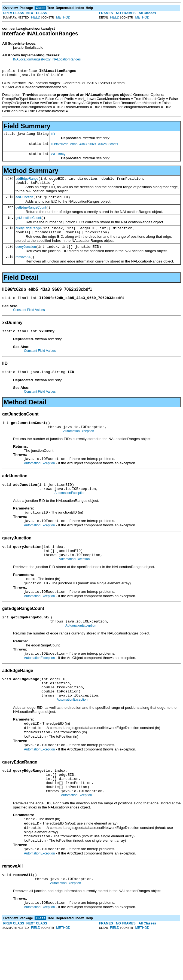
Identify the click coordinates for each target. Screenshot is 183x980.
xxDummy (58, 156)
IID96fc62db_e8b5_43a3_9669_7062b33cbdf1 (85, 146)
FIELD (36, 17)
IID (53, 136)
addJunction (24, 201)
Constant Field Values (29, 320)
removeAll (23, 266)
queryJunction (26, 255)
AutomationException (79, 445)
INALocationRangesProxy (32, 59)
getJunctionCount (28, 224)
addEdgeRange (27, 181)
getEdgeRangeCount (31, 212)
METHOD (63, 17)
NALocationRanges (67, 59)
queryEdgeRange (28, 235)
